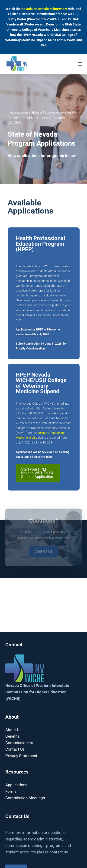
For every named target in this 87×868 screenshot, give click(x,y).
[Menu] (80, 64)
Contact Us (15, 749)
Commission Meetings (25, 798)
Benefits (13, 736)
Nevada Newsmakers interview (44, 9)
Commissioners (19, 743)
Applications (16, 785)
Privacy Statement (21, 756)
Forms (11, 791)
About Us (13, 730)
